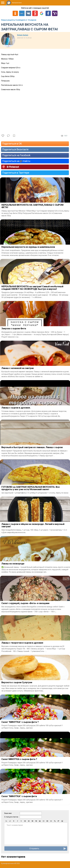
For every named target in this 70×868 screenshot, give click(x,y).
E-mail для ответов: (11, 817)
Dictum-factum (23, 35)
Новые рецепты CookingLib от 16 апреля (19, 20)
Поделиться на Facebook (16, 155)
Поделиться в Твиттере (16, 173)
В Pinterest (13, 167)
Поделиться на (16, 161)
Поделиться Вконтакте (15, 149)
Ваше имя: (8, 813)
